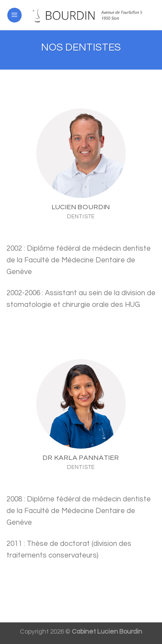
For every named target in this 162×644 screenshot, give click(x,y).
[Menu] (15, 15)
